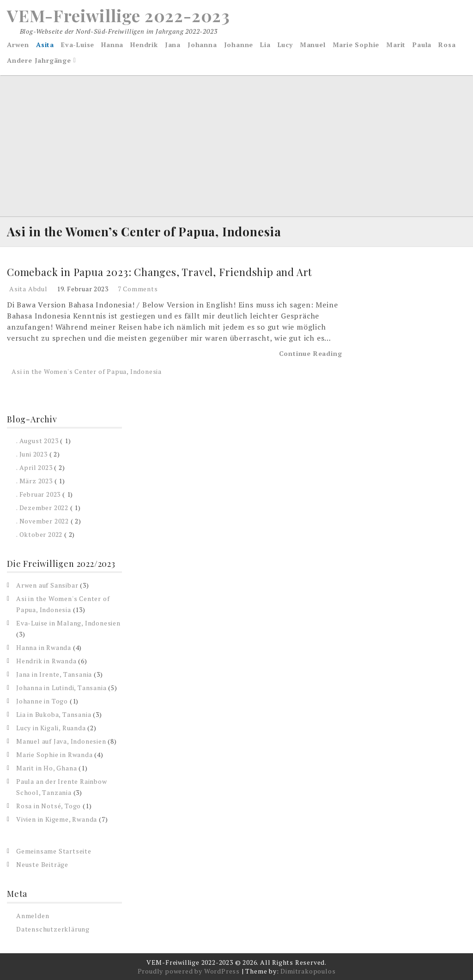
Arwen (18, 45)
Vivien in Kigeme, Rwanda (57, 819)
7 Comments (138, 289)
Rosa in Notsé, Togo (49, 806)
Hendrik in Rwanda (46, 661)
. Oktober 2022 (39, 534)
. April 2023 (34, 467)
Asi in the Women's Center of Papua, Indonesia (87, 371)
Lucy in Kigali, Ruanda (51, 728)
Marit (396, 45)
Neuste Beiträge (42, 864)
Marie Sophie (356, 45)
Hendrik (144, 45)
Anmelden (33, 916)
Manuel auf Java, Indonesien (61, 741)
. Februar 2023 (38, 494)
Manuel (313, 45)
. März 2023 (34, 481)
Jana (173, 45)
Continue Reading (311, 353)
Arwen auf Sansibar (47, 585)
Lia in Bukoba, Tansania (54, 714)
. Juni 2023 (32, 454)
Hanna (112, 45)
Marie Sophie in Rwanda (55, 755)
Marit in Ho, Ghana (46, 768)
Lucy (285, 45)
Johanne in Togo (42, 701)
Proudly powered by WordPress (189, 971)
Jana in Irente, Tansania (54, 674)
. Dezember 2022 (42, 508)
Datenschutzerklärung (53, 929)
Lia (265, 45)
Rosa (447, 45)
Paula (422, 45)
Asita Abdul (28, 289)
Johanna (202, 45)
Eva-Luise (78, 45)
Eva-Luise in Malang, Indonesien (68, 623)
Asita (45, 45)
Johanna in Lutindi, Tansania (61, 688)
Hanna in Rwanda (44, 647)
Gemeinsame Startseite (54, 851)
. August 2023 (37, 441)
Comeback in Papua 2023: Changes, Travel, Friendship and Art (160, 272)
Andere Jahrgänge (39, 60)
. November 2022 (42, 521)
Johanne (239, 45)
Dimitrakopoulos (308, 971)
